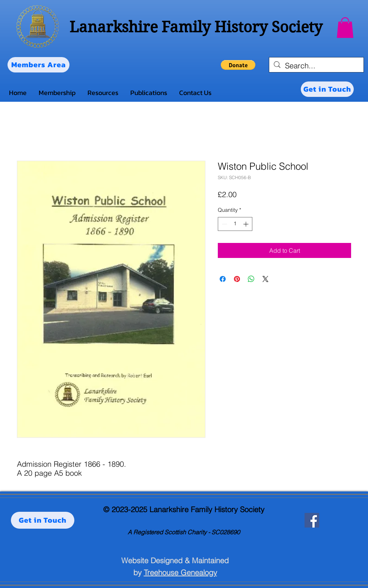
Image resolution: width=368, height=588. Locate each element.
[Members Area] (38, 65)
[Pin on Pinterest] (237, 279)
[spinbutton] (235, 224)
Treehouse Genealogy (180, 572)
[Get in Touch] (327, 89)
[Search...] (316, 66)
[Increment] (247, 224)
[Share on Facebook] (223, 279)
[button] (345, 28)
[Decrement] (224, 224)
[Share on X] (265, 279)
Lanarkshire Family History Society (196, 27)
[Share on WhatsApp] (251, 279)
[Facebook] (312, 520)
